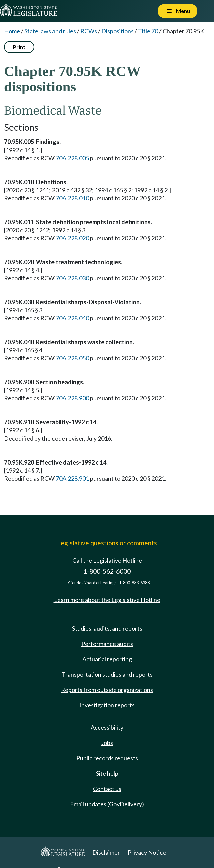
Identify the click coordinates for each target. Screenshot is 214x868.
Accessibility (107, 727)
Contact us (107, 789)
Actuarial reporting (107, 659)
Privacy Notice (147, 852)
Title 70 (148, 31)
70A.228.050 (72, 358)
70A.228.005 (72, 158)
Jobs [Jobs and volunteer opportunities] (107, 743)
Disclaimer (106, 852)
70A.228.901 (72, 478)
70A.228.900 (72, 398)
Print (19, 47)
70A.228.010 (72, 198)
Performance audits (107, 644)
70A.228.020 (72, 238)
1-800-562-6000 (107, 571)
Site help (107, 773)
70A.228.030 (72, 278)
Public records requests (107, 758)
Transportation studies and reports (107, 674)
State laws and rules (50, 31)
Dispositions (118, 31)
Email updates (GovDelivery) (107, 804)
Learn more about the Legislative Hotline (107, 600)
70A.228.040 (72, 318)
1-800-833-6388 (134, 583)
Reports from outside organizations (107, 690)
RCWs (89, 31)
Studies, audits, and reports (107, 628)
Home (12, 31)
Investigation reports (107, 705)
